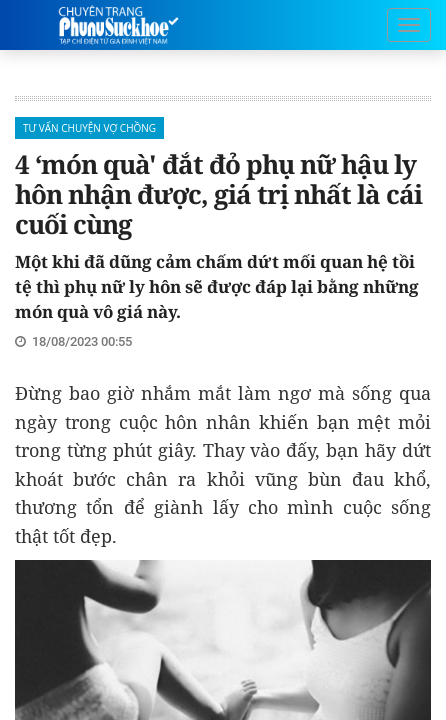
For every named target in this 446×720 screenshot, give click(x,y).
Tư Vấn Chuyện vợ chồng (89, 128)
